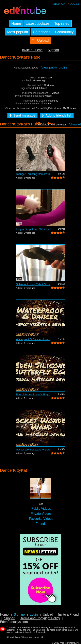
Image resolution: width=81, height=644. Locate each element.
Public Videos (41, 509)
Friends (41, 524)
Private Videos (41, 514)
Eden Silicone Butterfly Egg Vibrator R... (33, 394)
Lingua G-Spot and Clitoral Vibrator (33, 229)
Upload (48, 615)
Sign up (59, 4)
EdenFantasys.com (14, 622)
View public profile (54, 67)
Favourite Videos (41, 519)
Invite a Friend (32, 50)
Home (4, 615)
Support (53, 50)
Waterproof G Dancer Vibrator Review (33, 339)
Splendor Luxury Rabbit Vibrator (33, 284)
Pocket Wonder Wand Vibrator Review (33, 450)
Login (74, 4)
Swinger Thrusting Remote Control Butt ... (33, 174)
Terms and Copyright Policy (40, 618)
